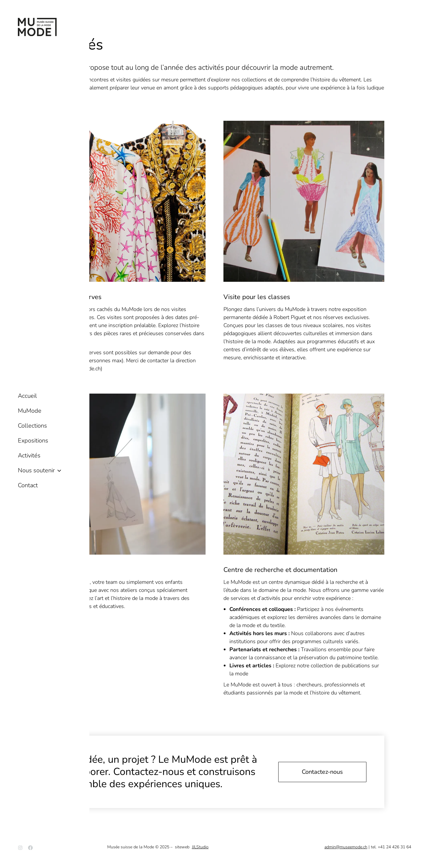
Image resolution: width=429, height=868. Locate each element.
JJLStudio (200, 847)
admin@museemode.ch (346, 847)
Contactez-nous (322, 772)
